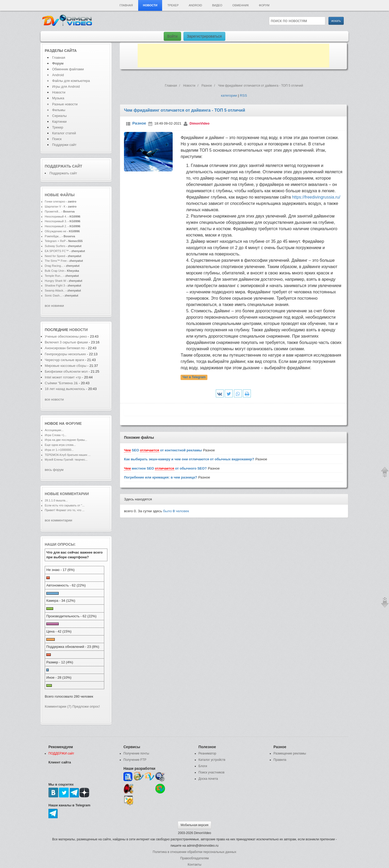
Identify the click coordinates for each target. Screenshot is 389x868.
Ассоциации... (54, 430)
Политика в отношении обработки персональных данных (194, 852)
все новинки (54, 306)
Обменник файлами (68, 69)
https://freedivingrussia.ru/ (316, 197)
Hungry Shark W (55, 281)
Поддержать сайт (63, 166)
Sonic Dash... (53, 295)
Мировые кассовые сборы (66, 366)
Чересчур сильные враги (65, 360)
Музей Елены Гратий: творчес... (66, 460)
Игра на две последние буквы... (66, 440)
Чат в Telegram (194, 377)
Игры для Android (66, 87)
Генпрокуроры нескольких (65, 354)
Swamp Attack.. (55, 290)
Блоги (203, 766)
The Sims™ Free (56, 261)
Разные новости (65, 104)
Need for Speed (55, 256)
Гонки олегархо (55, 201)
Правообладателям (194, 858)
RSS (243, 95)
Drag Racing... (54, 266)
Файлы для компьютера (71, 81)
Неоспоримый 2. (56, 226)
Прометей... (53, 211)
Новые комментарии (67, 494)
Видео (217, 5)
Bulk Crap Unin (54, 271)
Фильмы (59, 110)
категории (229, 95)
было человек (176, 511)
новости (78, 330)
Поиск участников (211, 772)
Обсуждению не (56, 231)
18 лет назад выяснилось (65, 389)
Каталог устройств (212, 760)
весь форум (54, 470)
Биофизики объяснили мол (66, 371)
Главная (126, 5)
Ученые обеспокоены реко (66, 336)
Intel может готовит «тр (63, 377)
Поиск (57, 139)
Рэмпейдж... (53, 236)
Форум (264, 5)
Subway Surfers (55, 246)
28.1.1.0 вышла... (56, 500)
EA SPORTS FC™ (57, 251)
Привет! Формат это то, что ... (65, 510)
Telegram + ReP (55, 241)
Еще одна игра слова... (60, 445)
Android (195, 5)
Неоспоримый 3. (56, 221)
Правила (280, 760)
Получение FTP (135, 760)
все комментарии (58, 520)
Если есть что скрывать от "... (65, 505)
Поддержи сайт (64, 145)
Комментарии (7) (58, 706)
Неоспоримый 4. (56, 216)
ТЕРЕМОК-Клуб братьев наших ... (68, 455)
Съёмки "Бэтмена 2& (61, 383)
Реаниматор (207, 753)
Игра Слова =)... (56, 435)
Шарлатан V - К (55, 206)
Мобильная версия (194, 825)
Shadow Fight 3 (55, 285)
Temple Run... (54, 276)
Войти (172, 36)
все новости (54, 399)
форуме (74, 423)
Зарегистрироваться (204, 36)
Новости (150, 5)
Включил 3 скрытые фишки (66, 342)
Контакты (194, 865)
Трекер (173, 5)
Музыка (58, 98)
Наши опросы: (60, 544)
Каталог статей (64, 133)
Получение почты (136, 753)
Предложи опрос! (86, 706)
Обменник (241, 5)
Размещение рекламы (290, 753)
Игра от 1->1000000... (59, 450)
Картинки (59, 122)
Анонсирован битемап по (65, 348)
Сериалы (59, 116)
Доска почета (208, 779)
